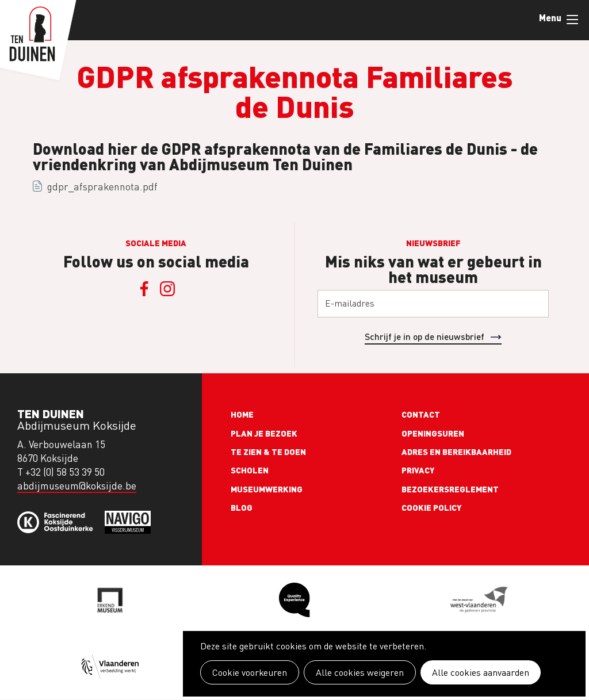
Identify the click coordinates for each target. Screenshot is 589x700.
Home (242, 414)
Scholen (250, 470)
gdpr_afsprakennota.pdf (102, 187)
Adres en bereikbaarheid (456, 452)
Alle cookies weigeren (360, 672)
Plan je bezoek (264, 433)
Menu (572, 20)
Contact (421, 414)
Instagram (167, 289)
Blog (242, 507)
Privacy (418, 470)
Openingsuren (433, 433)
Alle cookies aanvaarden (481, 672)
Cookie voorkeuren (250, 672)
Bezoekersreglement (450, 489)
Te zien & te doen (268, 452)
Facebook (144, 289)
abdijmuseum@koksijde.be (77, 486)
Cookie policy (432, 507)
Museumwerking (267, 489)
